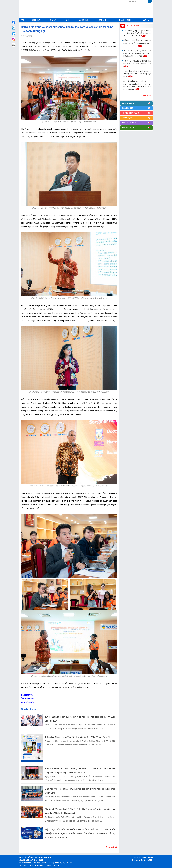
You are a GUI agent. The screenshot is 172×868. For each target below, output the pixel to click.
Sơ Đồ (144, 857)
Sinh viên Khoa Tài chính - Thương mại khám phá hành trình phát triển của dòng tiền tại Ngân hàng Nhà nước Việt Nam (80, 771)
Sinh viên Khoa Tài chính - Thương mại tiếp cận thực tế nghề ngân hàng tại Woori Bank (80, 791)
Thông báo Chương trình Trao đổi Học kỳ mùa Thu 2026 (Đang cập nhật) (78, 737)
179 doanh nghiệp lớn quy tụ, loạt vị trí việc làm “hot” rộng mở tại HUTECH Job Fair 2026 (80, 719)
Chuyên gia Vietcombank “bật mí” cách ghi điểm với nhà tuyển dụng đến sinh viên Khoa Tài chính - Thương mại (80, 811)
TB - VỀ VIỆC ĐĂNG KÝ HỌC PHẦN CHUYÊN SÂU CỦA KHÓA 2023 (137, 64)
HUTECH (150, 860)
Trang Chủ (137, 857)
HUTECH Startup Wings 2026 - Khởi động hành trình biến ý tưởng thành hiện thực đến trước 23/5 (137, 53)
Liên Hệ (150, 857)
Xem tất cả (111, 847)
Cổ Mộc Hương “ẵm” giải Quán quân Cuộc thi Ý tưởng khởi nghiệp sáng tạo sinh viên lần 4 (137, 43)
